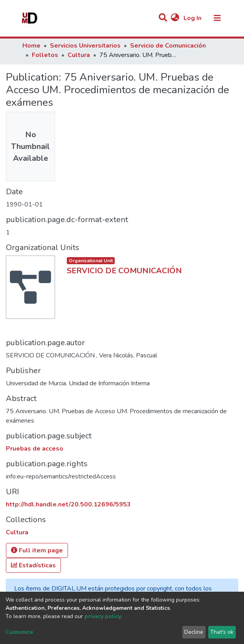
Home (31, 46)
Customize (19, 632)
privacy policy (103, 616)
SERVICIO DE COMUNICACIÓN (124, 271)
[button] (175, 18)
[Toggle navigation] (217, 18)
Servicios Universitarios (85, 46)
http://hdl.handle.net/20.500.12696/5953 (68, 504)
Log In (193, 18)
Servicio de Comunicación (168, 46)
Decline (194, 632)
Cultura (79, 55)
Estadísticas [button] (33, 565)
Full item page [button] (37, 550)
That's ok (222, 632)
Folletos (45, 55)
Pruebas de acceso (35, 449)
